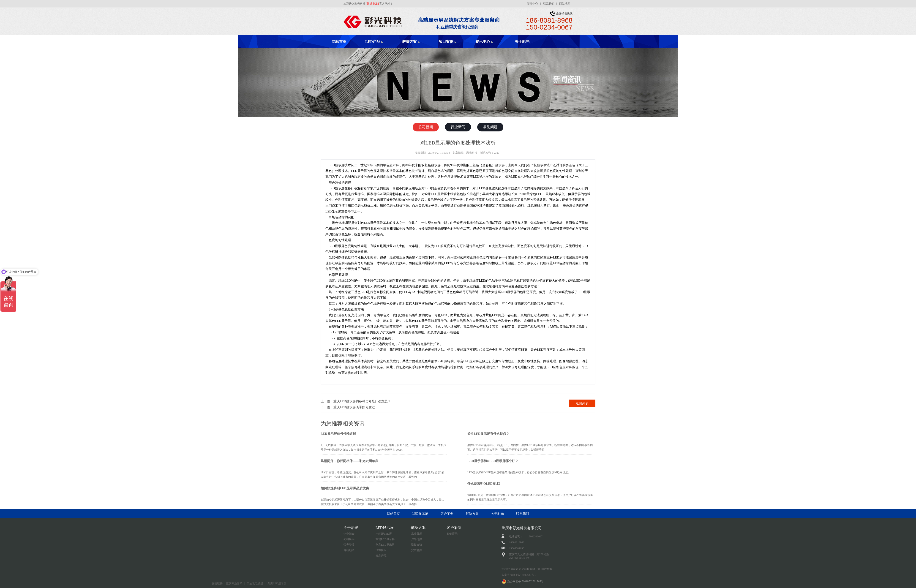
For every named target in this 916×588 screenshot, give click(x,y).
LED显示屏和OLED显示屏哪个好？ (493, 461)
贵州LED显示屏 (277, 583)
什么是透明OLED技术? (484, 484)
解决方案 (409, 42)
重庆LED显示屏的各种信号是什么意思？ (362, 401)
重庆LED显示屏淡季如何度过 (354, 407)
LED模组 (381, 550)
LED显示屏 (420, 514)
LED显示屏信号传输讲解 (338, 434)
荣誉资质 (349, 545)
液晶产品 (381, 556)
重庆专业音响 (234, 583)
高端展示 (417, 534)
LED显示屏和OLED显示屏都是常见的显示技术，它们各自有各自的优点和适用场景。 (519, 472)
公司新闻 (426, 127)
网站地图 (565, 4)
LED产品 (373, 42)
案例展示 (452, 534)
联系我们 (549, 4)
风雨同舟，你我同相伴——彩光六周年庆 (349, 461)
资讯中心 (483, 42)
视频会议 (417, 545)
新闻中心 (532, 4)
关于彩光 (522, 42)
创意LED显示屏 (385, 545)
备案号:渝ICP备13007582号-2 (519, 575)
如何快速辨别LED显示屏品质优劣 (345, 488)
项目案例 (446, 42)
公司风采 (349, 539)
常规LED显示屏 (385, 539)
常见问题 (490, 127)
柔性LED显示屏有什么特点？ (488, 434)
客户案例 (447, 514)
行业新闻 (458, 127)
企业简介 (349, 534)
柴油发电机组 (255, 583)
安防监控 (417, 550)
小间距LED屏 (384, 534)
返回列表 (582, 403)
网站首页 (339, 42)
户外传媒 (417, 539)
